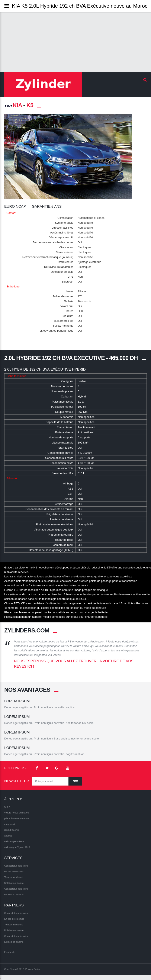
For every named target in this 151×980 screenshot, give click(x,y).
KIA (13, 105)
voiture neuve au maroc (17, 813)
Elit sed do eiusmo (14, 895)
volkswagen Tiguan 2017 (17, 847)
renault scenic (12, 830)
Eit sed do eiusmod (14, 872)
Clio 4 (7, 807)
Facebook (9, 952)
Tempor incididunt (13, 877)
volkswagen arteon (14, 842)
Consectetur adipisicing (16, 866)
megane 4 (9, 824)
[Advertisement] (75, 42)
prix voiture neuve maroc (17, 819)
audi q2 (8, 836)
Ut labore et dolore (14, 883)
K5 (30, 105)
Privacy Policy (33, 969)
